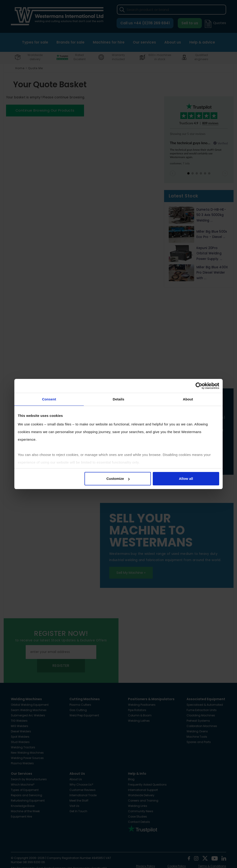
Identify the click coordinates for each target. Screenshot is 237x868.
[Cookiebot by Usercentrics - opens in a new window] (199, 386)
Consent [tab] (49, 399)
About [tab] (188, 399)
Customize (118, 479)
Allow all (186, 479)
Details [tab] (118, 399)
